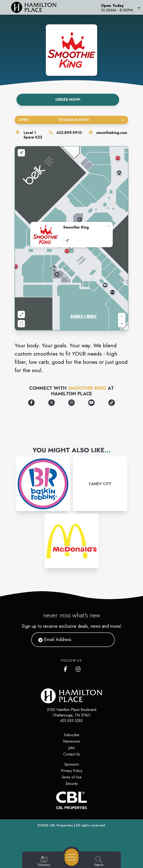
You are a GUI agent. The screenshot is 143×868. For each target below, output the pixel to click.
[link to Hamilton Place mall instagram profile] (78, 668)
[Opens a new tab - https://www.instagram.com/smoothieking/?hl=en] (71, 403)
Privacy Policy (72, 771)
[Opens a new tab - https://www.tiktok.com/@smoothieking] (112, 403)
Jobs (72, 748)
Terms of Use (71, 777)
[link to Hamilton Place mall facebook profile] (66, 668)
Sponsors (72, 764)
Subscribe (72, 735)
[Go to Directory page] (44, 862)
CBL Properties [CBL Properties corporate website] (61, 825)
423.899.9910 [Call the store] (69, 133)
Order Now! (68, 100)
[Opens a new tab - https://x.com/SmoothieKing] (52, 403)
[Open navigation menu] (72, 857)
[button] (120, 7)
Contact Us (72, 754)
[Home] (37, 7)
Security (72, 784)
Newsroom (71, 741)
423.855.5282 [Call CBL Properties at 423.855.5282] (71, 721)
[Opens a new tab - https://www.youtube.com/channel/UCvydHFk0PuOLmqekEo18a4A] (91, 403)
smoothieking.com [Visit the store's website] (112, 133)
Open (71, 120)
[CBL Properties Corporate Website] (71, 800)
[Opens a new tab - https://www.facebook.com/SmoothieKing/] (31, 403)
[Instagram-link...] (43, 484)
